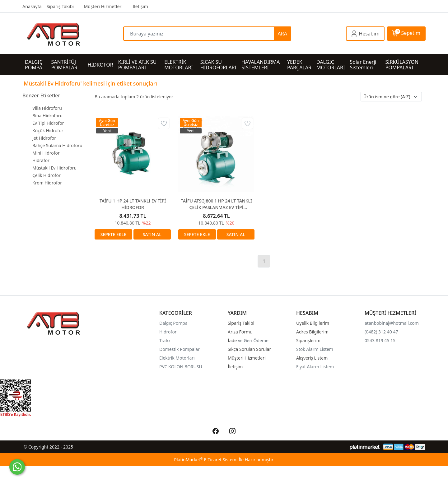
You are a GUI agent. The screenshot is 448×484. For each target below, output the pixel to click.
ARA (282, 34)
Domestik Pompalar (180, 349)
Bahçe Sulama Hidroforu (57, 145)
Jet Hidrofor (44, 138)
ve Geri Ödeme (253, 340)
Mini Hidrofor (46, 153)
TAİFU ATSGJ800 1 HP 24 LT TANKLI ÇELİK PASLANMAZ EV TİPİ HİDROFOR (216, 204)
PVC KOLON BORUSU (181, 367)
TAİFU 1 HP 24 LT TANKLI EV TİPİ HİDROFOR (133, 204)
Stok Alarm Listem (315, 349)
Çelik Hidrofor (47, 175)
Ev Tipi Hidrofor (48, 123)
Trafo (165, 340)
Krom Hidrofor (47, 183)
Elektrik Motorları (177, 358)
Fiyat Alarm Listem (315, 367)
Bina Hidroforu (47, 116)
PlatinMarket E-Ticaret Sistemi (206, 460)
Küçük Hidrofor (48, 130)
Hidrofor (168, 332)
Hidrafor (41, 160)
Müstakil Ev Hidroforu (54, 168)
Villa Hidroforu (47, 108)
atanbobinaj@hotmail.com (392, 323)
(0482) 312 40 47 (381, 332)
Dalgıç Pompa (173, 323)
